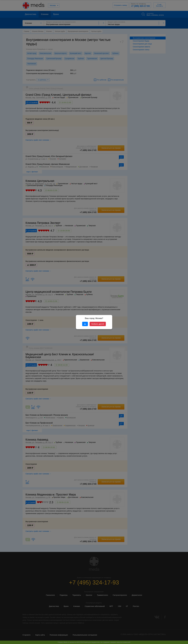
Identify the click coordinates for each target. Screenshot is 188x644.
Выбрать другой (98, 324)
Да (85, 324)
